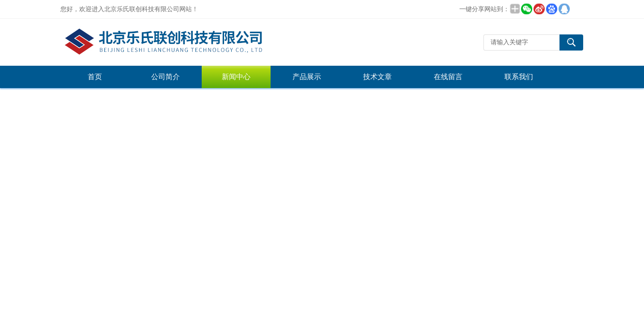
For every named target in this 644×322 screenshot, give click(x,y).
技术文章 (377, 77)
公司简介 (165, 77)
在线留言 (448, 77)
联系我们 (519, 77)
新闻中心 (236, 77)
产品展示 (307, 77)
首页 (95, 77)
